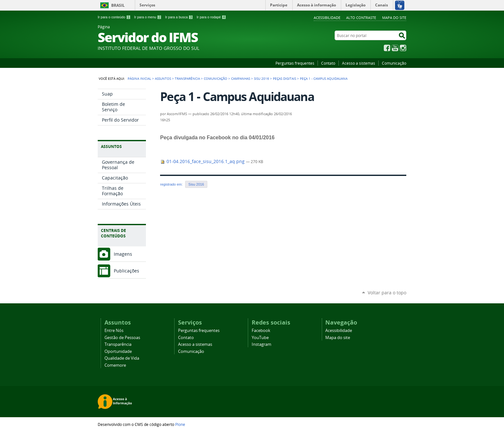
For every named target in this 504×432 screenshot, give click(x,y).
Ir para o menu (148, 17)
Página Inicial (139, 78)
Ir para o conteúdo (114, 17)
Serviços (147, 5)
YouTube (395, 48)
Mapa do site (394, 18)
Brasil (118, 5)
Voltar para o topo (387, 293)
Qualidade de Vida (122, 358)
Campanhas (241, 78)
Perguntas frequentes (295, 63)
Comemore (115, 365)
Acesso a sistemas (359, 63)
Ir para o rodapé (212, 17)
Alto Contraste (361, 18)
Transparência (187, 78)
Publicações (126, 271)
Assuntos (163, 78)
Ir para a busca (179, 17)
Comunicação (394, 63)
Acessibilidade (327, 18)
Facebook (387, 48)
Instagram (403, 48)
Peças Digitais (284, 78)
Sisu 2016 (261, 78)
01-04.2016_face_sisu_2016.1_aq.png (203, 161)
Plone (180, 424)
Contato (328, 63)
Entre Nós (114, 331)
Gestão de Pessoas (122, 338)
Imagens (123, 254)
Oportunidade (118, 351)
